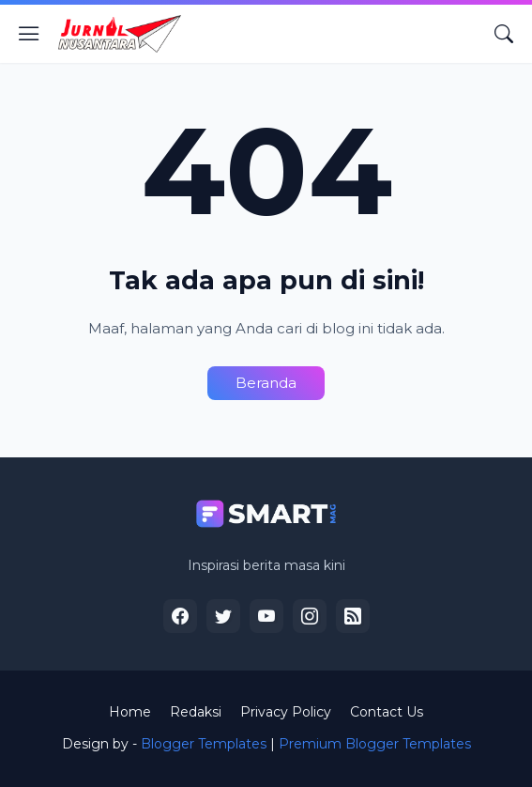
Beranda (266, 383)
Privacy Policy (286, 712)
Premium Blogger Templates (375, 744)
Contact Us (387, 712)
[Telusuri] (504, 34)
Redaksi (196, 712)
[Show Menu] (29, 34)
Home (130, 712)
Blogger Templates (204, 744)
